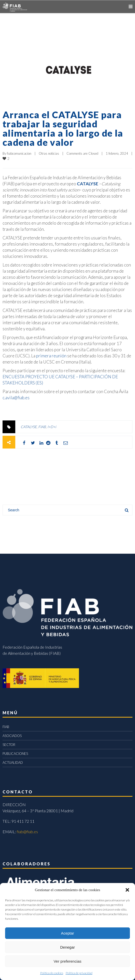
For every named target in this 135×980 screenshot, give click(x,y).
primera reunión (51, 356)
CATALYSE (88, 184)
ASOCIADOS (12, 736)
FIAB (42, 427)
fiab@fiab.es (27, 832)
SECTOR (9, 745)
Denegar (67, 947)
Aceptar (67, 933)
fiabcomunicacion (19, 153)
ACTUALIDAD (13, 763)
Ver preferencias (67, 961)
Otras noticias (49, 153)
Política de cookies (52, 973)
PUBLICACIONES (15, 754)
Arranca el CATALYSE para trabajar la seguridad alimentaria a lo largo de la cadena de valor (63, 128)
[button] (127, 890)
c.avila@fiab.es (16, 398)
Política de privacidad (79, 973)
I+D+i (52, 427)
